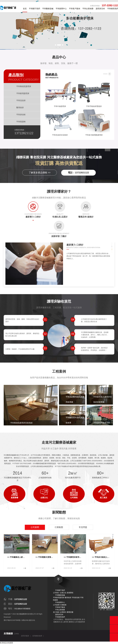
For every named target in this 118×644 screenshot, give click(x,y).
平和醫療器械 (48, 9)
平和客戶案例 (75, 9)
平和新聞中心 (61, 9)
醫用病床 (68, 598)
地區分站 (32, 620)
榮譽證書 (70, 612)
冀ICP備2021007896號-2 (13, 620)
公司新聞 (56, 605)
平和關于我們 (34, 9)
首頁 (25, 9)
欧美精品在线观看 (6, 643)
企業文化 (63, 593)
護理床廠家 (25, 636)
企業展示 (63, 612)
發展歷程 (70, 593)
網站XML (25, 620)
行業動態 (63, 605)
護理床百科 (100, 9)
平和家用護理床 (59, 598)
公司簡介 (56, 593)
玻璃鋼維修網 (37, 636)
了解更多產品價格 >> (40, 173)
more (105, 74)
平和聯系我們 (60, 617)
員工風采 (56, 612)
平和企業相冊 (88, 9)
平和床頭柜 (76, 598)
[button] (56, 45)
